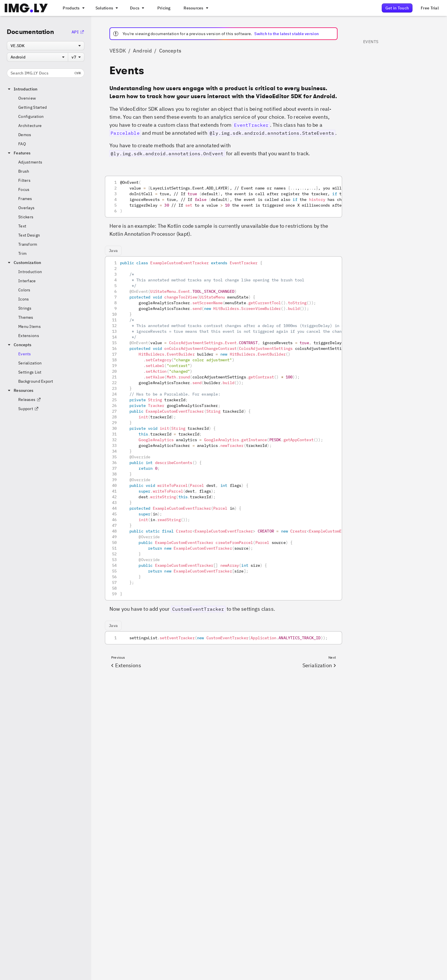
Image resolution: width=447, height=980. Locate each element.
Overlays (26, 208)
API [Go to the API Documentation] (78, 32)
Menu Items (30, 326)
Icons (24, 299)
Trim (22, 253)
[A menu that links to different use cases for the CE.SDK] (106, 8)
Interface (27, 281)
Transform (28, 244)
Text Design (29, 235)
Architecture (30, 126)
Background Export (36, 381)
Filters (24, 180)
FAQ (22, 144)
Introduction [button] (22, 89)
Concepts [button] (19, 345)
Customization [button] (24, 263)
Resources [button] (20, 390)
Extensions (29, 336)
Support (29, 409)
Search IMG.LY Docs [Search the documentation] (46, 73)
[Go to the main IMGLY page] (26, 8)
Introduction (30, 272)
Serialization (30, 363)
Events (25, 354)
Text (22, 226)
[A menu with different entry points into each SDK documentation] (137, 8)
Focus (24, 189)
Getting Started (32, 107)
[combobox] (46, 46)
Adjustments (30, 162)
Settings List (30, 372)
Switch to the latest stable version (287, 34)
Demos (25, 135)
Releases (30, 400)
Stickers (26, 217)
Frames (25, 199)
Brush (24, 171)
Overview (27, 98)
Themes (26, 317)
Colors (24, 290)
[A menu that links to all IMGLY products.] (73, 8)
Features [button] (19, 153)
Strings (25, 308)
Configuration (31, 116)
